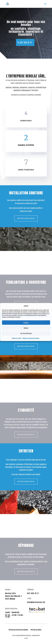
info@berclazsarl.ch (36, 602)
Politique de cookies (16, 338)
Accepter (26, 323)
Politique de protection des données (31, 338)
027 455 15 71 (26, 42)
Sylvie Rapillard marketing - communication (29, 635)
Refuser (26, 328)
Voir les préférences (26, 333)
